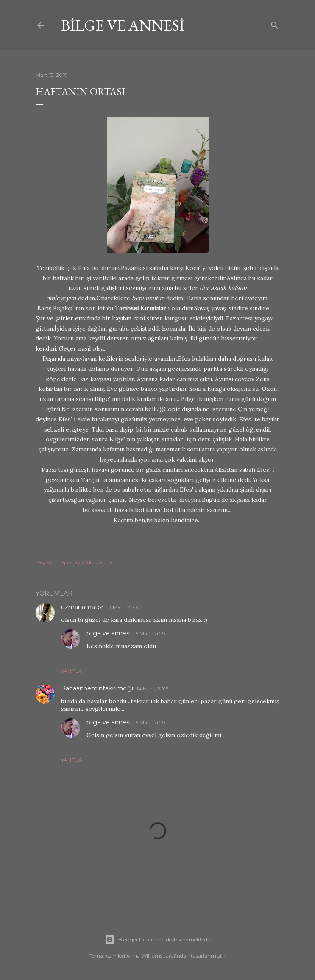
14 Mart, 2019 (153, 689)
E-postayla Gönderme (85, 562)
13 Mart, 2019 (123, 607)
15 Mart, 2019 (150, 633)
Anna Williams (144, 956)
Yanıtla (72, 671)
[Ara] (275, 24)
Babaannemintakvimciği (97, 688)
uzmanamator (82, 607)
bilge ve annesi (123, 25)
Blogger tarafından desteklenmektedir (158, 940)
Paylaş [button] (44, 562)
